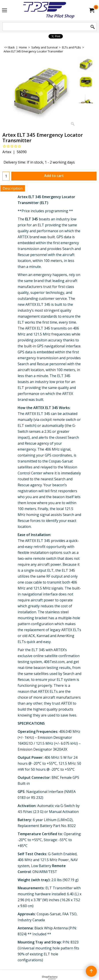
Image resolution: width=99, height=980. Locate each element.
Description (13, 188)
